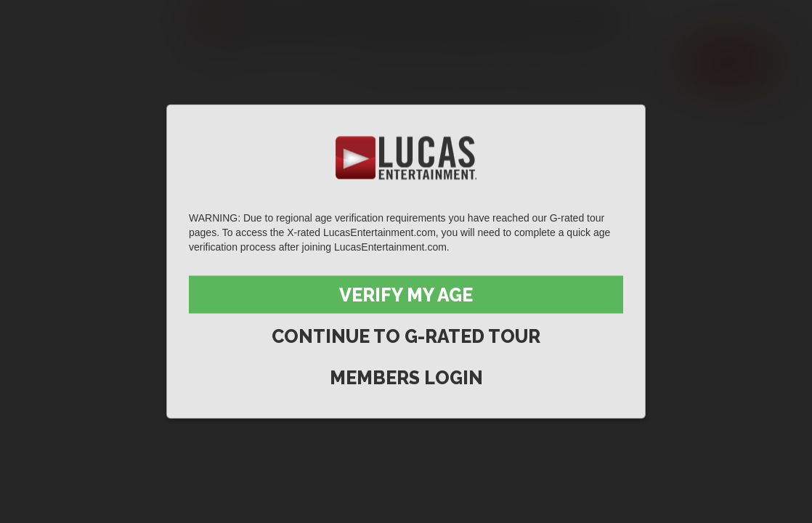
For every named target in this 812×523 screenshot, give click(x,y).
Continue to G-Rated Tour (406, 336)
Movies (472, 62)
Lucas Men (560, 62)
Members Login (406, 378)
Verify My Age (406, 295)
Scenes (396, 62)
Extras (648, 62)
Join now (727, 62)
